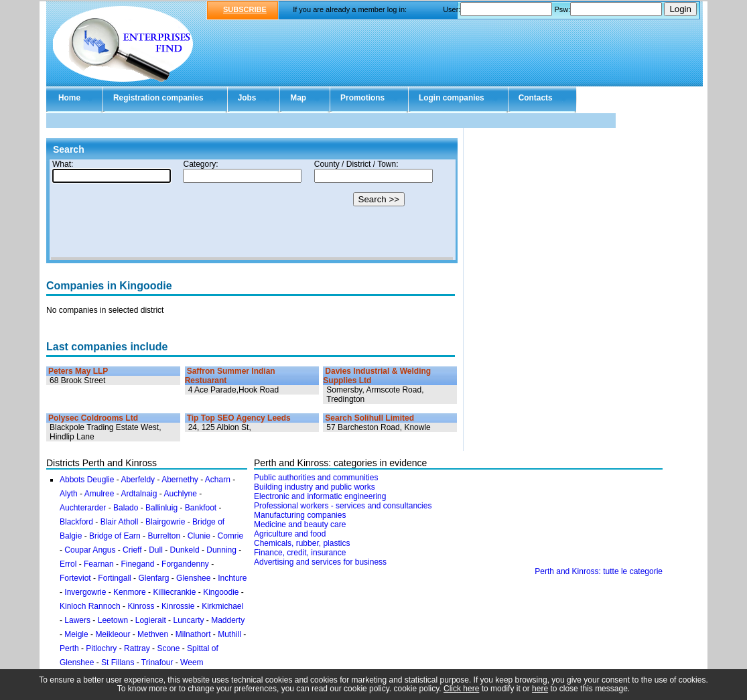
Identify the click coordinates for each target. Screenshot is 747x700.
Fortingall (114, 578)
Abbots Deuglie (87, 480)
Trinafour (157, 662)
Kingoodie (221, 592)
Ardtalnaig (139, 494)
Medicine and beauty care (300, 524)
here (540, 689)
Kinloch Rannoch (90, 606)
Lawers (77, 620)
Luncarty (188, 620)
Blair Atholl (120, 522)
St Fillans (118, 662)
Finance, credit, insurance (300, 553)
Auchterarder (83, 508)
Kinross (141, 606)
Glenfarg (153, 578)
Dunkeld (185, 550)
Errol (68, 564)
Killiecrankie (174, 592)
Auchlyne (180, 494)
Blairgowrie (165, 522)
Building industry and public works (315, 487)
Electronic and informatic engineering (320, 496)
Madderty (228, 620)
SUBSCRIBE (245, 9)
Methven (153, 634)
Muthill (229, 634)
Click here (461, 689)
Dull (156, 550)
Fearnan (99, 564)
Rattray (137, 648)
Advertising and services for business (320, 562)
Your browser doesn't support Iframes (252, 210)
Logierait (151, 620)
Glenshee (193, 578)
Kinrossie (178, 606)
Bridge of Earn (115, 536)
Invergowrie (85, 592)
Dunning (221, 550)
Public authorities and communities (316, 478)
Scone (168, 648)
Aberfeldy (138, 480)
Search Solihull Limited (369, 418)
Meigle (76, 634)
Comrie (231, 536)
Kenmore (130, 592)
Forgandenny (185, 564)
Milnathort (193, 634)
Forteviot (75, 578)
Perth (69, 648)
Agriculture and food (290, 534)
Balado (126, 508)
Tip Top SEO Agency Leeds (239, 418)
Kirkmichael (222, 606)
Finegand (137, 564)
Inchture (232, 578)
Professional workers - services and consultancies (343, 506)
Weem (192, 662)
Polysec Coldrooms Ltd (93, 418)
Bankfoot (201, 508)
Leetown (113, 620)
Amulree (99, 494)
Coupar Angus (90, 550)
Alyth (69, 494)
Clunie (199, 536)
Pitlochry (101, 648)
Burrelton (164, 536)
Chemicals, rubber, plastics (302, 543)
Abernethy (180, 480)
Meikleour (113, 634)
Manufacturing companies (300, 515)
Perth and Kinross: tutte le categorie (599, 571)
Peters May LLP (78, 371)
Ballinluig (161, 508)
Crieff (132, 550)
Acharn (218, 480)
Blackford (76, 522)
